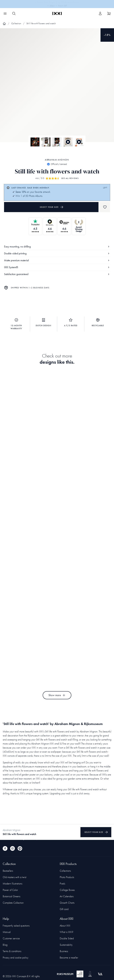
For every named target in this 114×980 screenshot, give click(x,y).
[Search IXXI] (14, 13)
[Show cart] (109, 13)
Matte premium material (57, 260)
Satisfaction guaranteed (57, 274)
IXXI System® (57, 267)
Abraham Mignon (57, 160)
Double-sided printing (57, 253)
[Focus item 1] (57, 88)
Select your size (52, 207)
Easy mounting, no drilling (57, 247)
